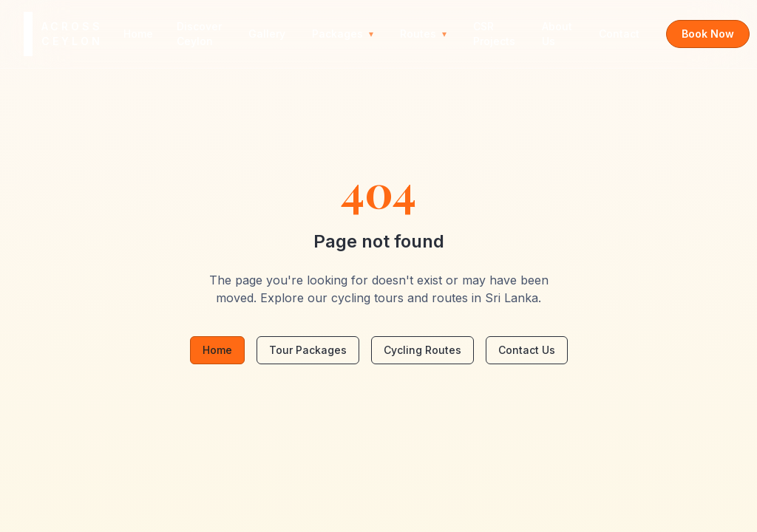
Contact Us (527, 350)
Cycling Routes (422, 350)
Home (138, 34)
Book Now (708, 34)
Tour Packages (308, 350)
